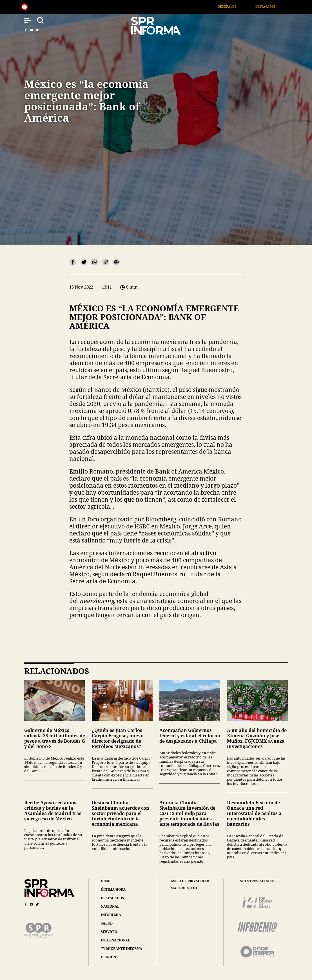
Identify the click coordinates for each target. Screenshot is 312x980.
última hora (113, 889)
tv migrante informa (122, 949)
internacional (115, 940)
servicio (109, 932)
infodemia (111, 915)
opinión (108, 957)
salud (107, 923)
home (106, 881)
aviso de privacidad (190, 881)
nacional (110, 906)
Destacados (272, 6)
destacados (112, 898)
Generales (233, 6)
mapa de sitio (184, 888)
